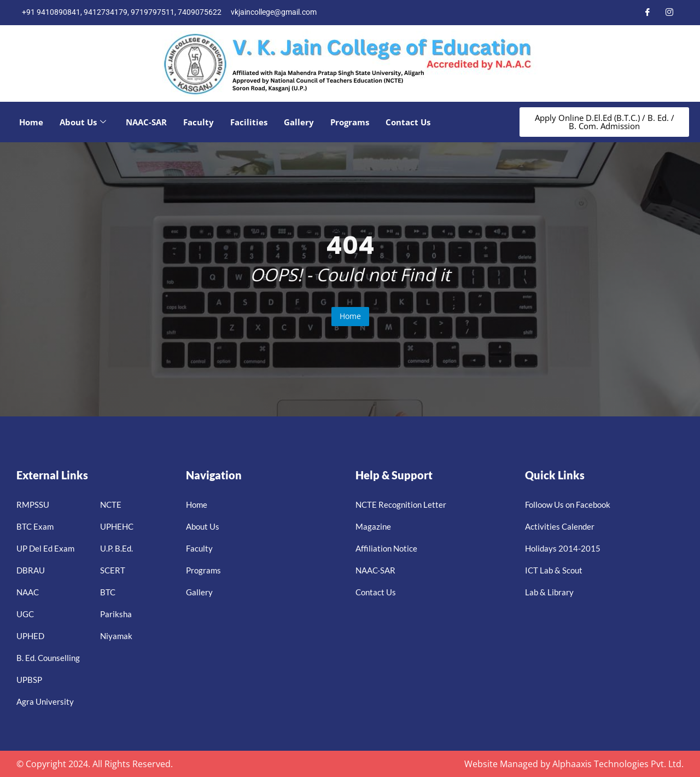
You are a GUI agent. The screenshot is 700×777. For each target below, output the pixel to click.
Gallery (299, 122)
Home (31, 122)
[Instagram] (669, 13)
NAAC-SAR (146, 122)
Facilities (249, 122)
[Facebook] (647, 13)
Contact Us (408, 122)
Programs (350, 122)
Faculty (199, 122)
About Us (83, 122)
